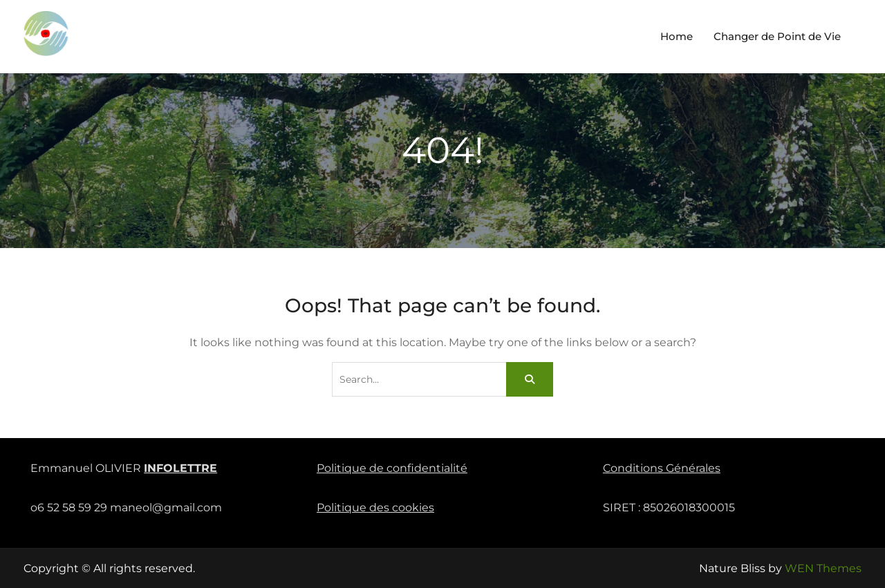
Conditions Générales (662, 468)
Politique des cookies (375, 508)
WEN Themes (823, 568)
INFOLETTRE (180, 468)
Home (677, 36)
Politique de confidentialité (392, 468)
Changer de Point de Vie (777, 36)
